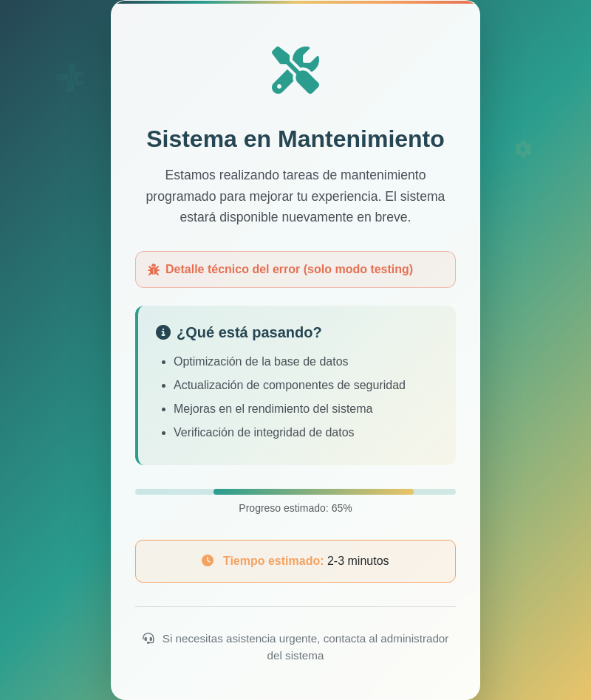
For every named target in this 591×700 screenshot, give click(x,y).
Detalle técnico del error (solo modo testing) (280, 269)
